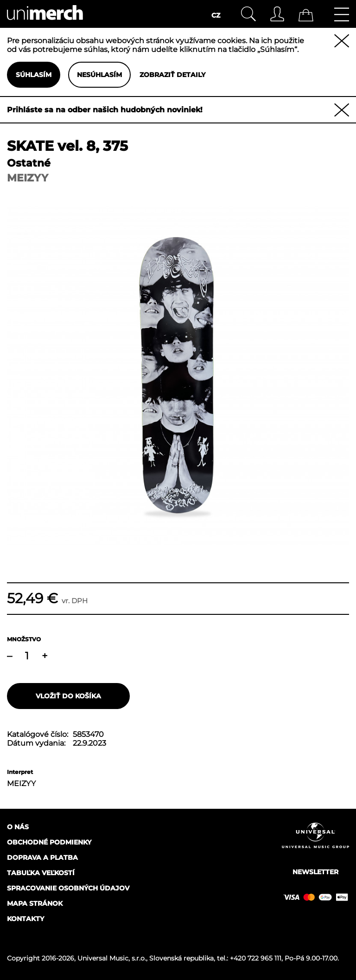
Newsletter (315, 872)
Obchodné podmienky (49, 842)
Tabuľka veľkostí (41, 873)
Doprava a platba (42, 857)
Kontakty (25, 919)
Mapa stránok (35, 903)
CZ (216, 15)
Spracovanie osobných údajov (68, 888)
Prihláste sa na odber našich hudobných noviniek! (105, 110)
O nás (18, 827)
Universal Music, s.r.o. (112, 958)
